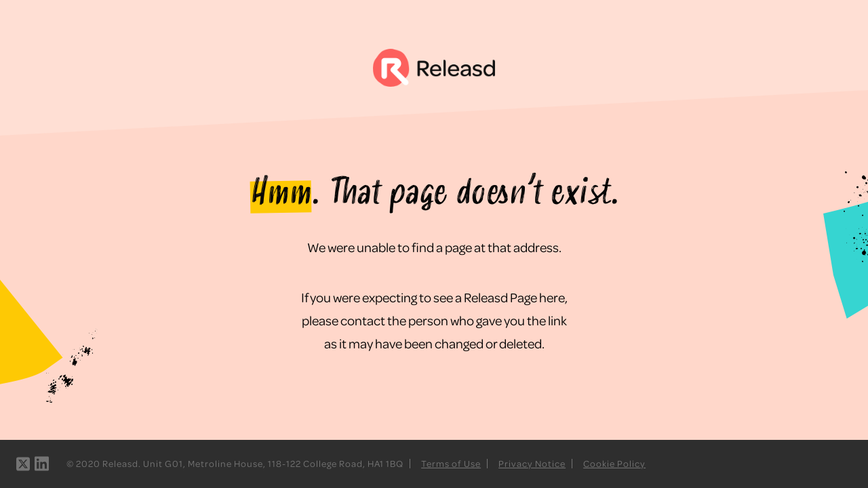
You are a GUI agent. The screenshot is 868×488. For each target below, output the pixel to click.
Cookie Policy (614, 463)
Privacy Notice (532, 463)
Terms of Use (451, 463)
